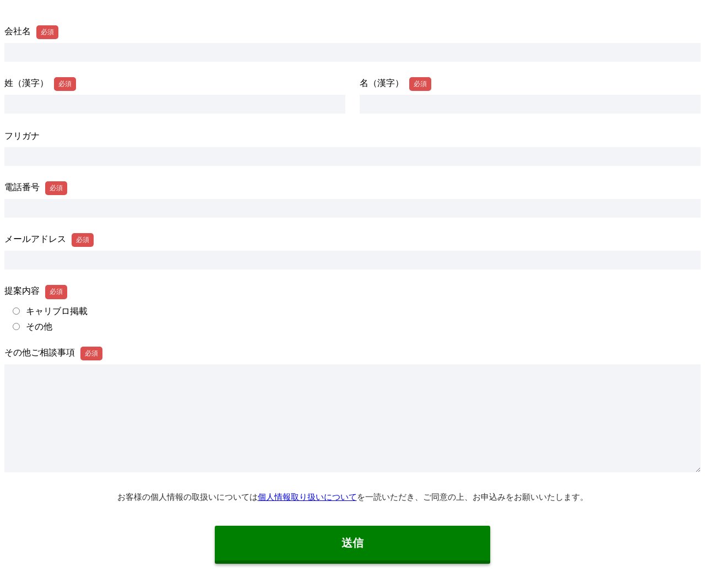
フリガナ (22, 136)
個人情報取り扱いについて (307, 497)
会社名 (18, 31)
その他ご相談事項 (40, 352)
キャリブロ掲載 (57, 311)
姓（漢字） (26, 83)
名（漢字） (382, 83)
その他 (39, 327)
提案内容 (22, 291)
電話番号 (22, 187)
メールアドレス (35, 239)
